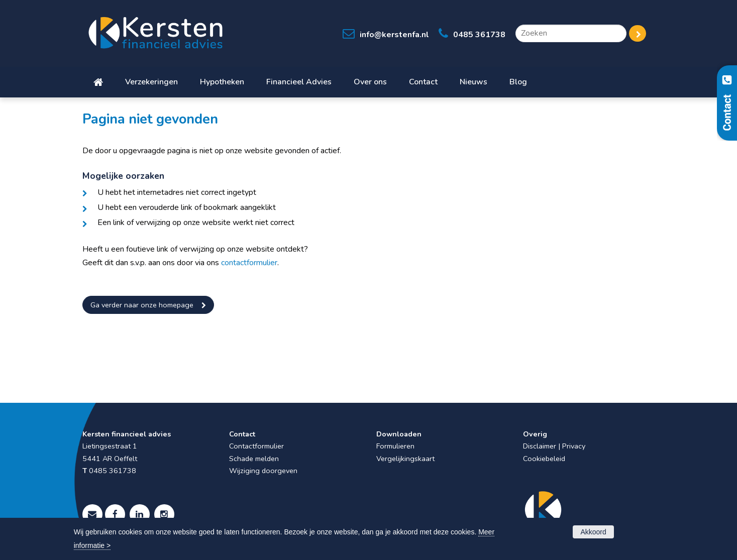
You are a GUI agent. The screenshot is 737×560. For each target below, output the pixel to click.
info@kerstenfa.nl (394, 35)
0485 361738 (479, 35)
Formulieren (395, 446)
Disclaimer (540, 446)
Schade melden (254, 459)
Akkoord (593, 532)
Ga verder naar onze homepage (142, 305)
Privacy (574, 446)
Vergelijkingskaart (405, 459)
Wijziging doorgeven (263, 471)
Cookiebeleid (544, 459)
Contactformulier (256, 446)
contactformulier (249, 263)
